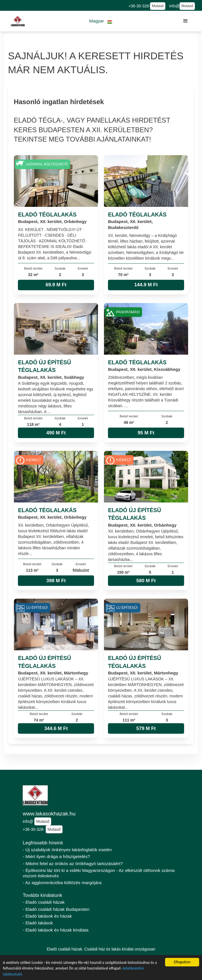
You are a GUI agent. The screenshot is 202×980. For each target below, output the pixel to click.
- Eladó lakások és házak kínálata (56, 930)
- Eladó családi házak (44, 902)
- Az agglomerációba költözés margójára (62, 883)
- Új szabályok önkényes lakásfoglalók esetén (67, 850)
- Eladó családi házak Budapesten (56, 909)
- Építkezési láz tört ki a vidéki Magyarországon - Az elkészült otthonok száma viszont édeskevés (99, 873)
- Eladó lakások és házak (47, 916)
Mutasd (158, 6)
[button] (101, 21)
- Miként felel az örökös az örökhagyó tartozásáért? (73, 864)
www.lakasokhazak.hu (49, 814)
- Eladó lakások (38, 923)
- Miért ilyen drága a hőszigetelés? (56, 856)
